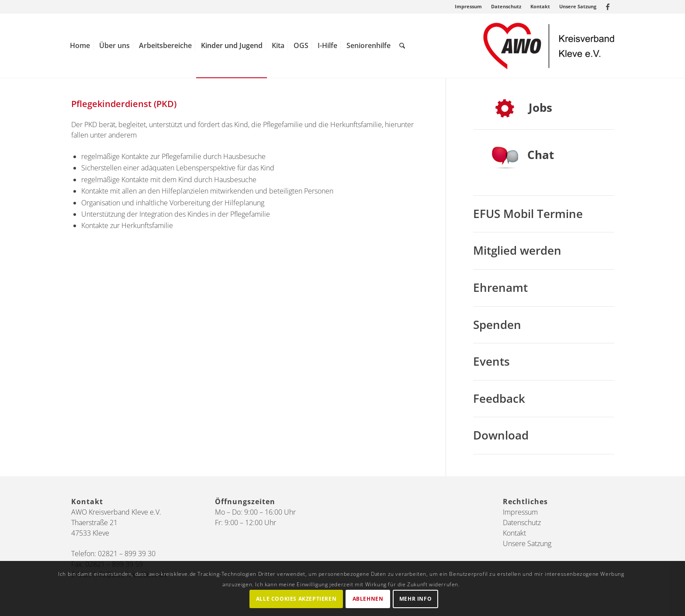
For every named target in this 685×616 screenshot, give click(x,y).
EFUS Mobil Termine (528, 214)
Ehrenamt (500, 287)
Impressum (468, 6)
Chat (541, 155)
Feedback (499, 398)
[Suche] (402, 46)
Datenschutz (506, 6)
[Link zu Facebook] (608, 7)
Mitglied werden (517, 250)
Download (501, 435)
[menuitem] (469, 7)
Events (491, 361)
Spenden (497, 325)
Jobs (540, 107)
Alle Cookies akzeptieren (296, 599)
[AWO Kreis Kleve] (549, 46)
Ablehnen (368, 599)
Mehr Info (415, 599)
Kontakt (540, 6)
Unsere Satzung (578, 6)
